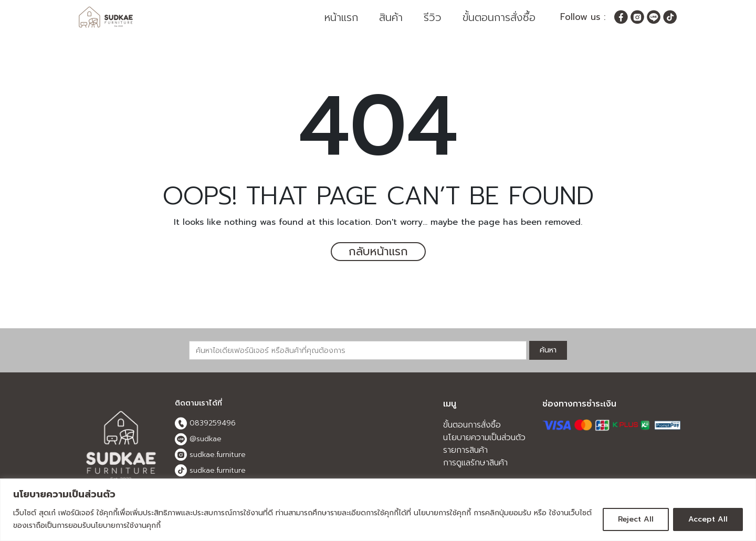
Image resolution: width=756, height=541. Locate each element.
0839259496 (205, 424)
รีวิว (433, 17)
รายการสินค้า (465, 451)
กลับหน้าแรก (378, 252)
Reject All (636, 519)
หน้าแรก (341, 17)
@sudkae (198, 440)
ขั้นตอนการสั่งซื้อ (499, 17)
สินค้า (391, 17)
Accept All (708, 519)
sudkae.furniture (210, 455)
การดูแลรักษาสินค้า (475, 463)
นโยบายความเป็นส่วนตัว (484, 438)
